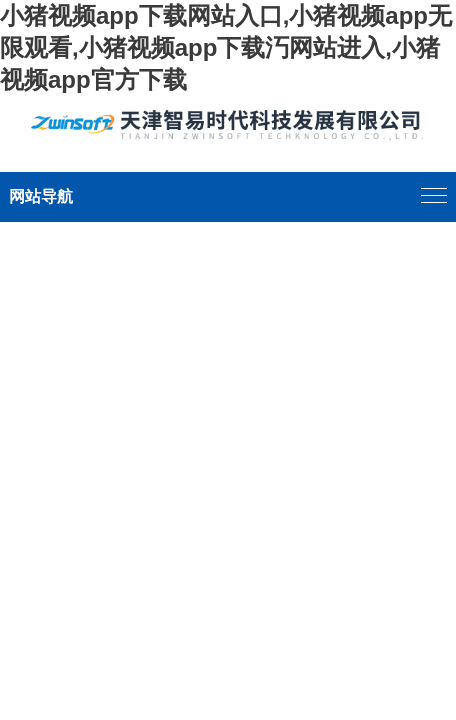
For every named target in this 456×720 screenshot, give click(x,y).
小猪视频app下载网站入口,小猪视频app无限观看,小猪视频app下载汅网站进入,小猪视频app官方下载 (226, 47)
